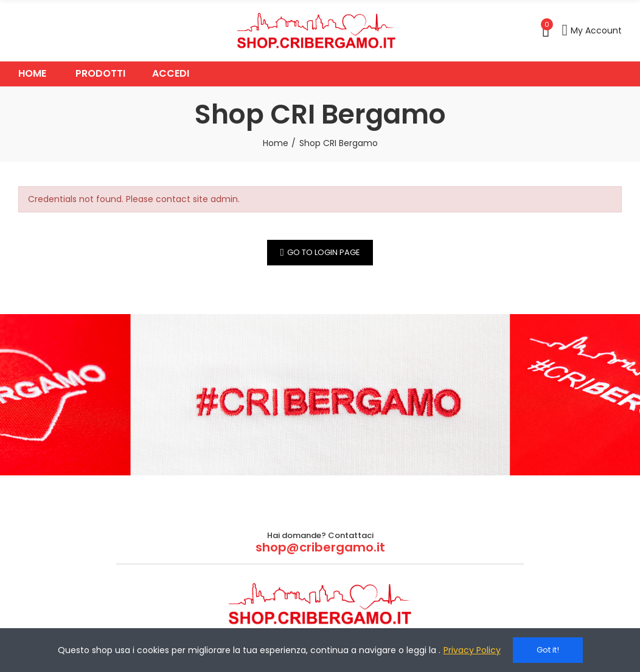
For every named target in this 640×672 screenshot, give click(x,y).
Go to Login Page (324, 252)
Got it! (548, 650)
